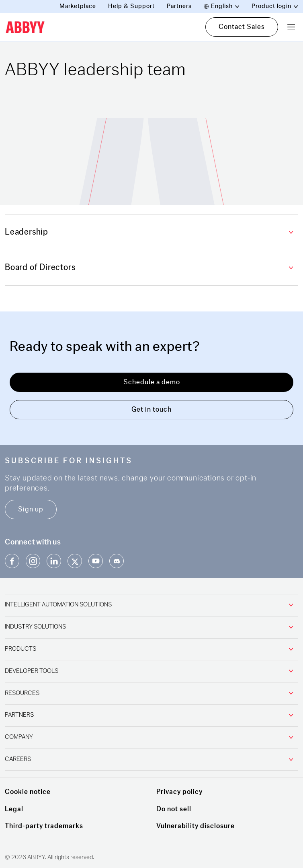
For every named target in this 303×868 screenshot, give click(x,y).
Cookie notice (28, 792)
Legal (14, 809)
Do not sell (174, 809)
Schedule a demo (152, 382)
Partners (179, 6)
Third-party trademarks (44, 826)
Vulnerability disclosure (196, 826)
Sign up (31, 509)
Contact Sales (242, 27)
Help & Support (131, 6)
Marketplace (78, 6)
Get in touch (151, 409)
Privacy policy (179, 792)
